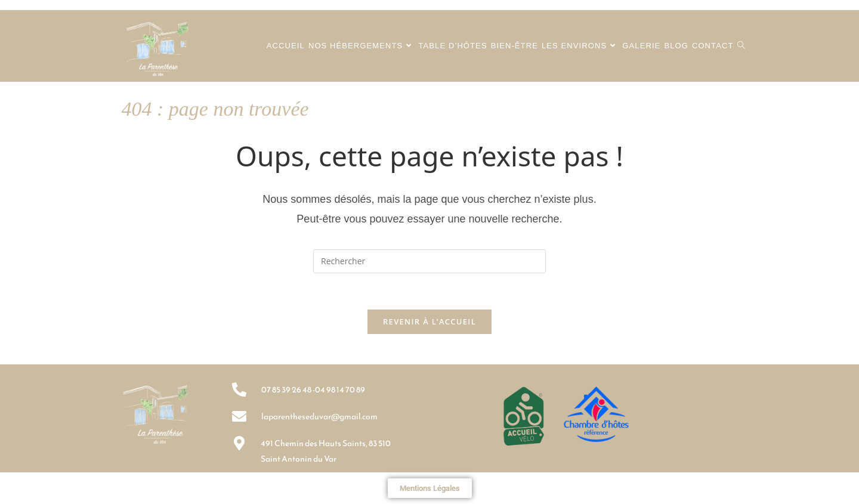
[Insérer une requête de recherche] (429, 261)
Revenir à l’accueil (429, 321)
